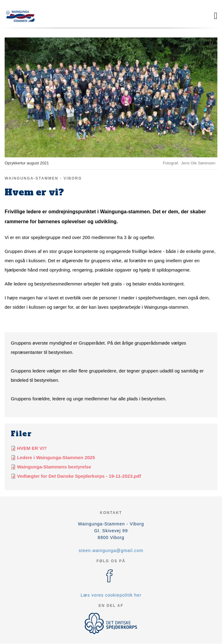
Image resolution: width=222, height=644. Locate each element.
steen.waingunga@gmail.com (111, 550)
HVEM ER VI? (32, 448)
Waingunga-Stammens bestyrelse (54, 467)
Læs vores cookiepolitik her (111, 595)
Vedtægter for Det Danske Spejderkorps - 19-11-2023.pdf (79, 476)
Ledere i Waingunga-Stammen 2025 (56, 457)
